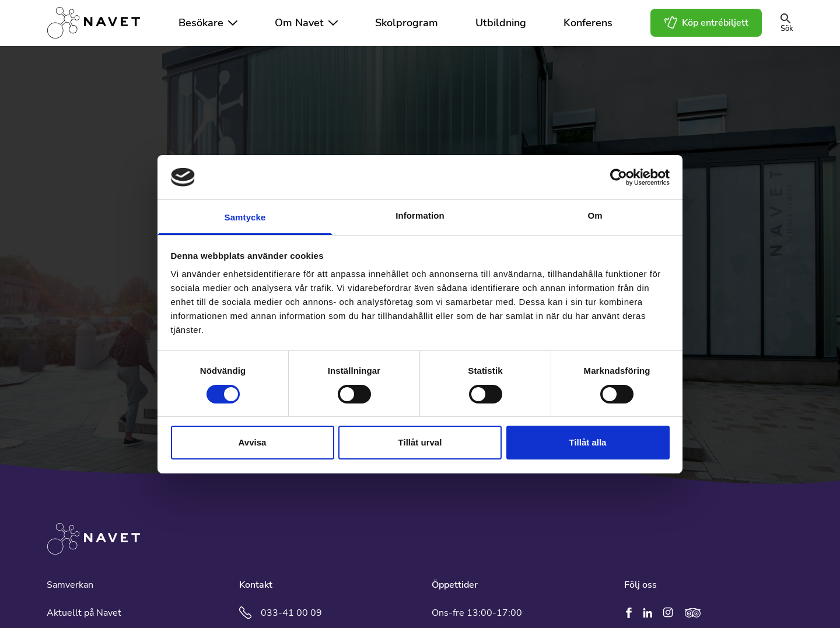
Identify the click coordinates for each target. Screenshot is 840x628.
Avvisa (253, 442)
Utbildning (501, 23)
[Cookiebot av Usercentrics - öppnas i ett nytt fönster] (619, 177)
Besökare (201, 23)
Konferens (588, 23)
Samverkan (70, 585)
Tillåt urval (420, 442)
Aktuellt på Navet (84, 613)
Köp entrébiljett (706, 23)
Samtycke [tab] (245, 217)
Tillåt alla (588, 442)
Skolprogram (407, 23)
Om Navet (299, 23)
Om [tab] (595, 215)
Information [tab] (420, 215)
